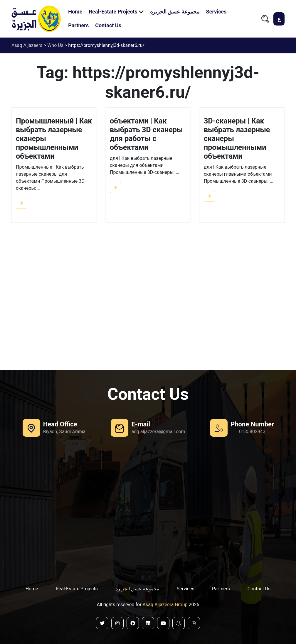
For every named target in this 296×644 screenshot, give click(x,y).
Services (216, 12)
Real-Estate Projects (113, 12)
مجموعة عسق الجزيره (175, 12)
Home (75, 12)
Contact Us (108, 25)
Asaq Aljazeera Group (166, 605)
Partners (78, 25)
